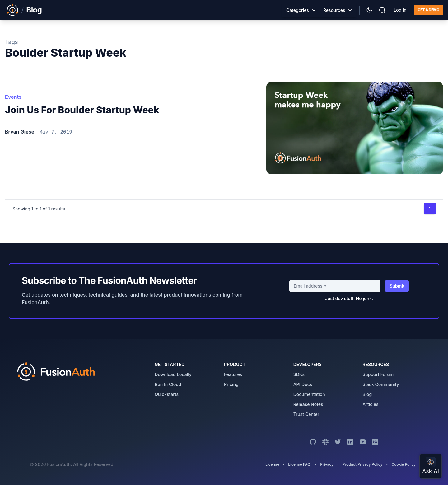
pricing (231, 384)
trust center (306, 414)
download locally (173, 374)
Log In (400, 10)
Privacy (327, 464)
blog (367, 394)
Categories (298, 10)
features (233, 374)
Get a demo (428, 10)
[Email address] (335, 286)
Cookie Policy (404, 464)
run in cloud (168, 384)
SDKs (299, 374)
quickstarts (167, 394)
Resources (334, 10)
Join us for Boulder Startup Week (82, 110)
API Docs (303, 384)
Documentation (309, 394)
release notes (308, 404)
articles (370, 404)
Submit (397, 286)
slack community (381, 384)
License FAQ (299, 464)
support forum (378, 374)
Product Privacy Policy (363, 464)
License (273, 464)
